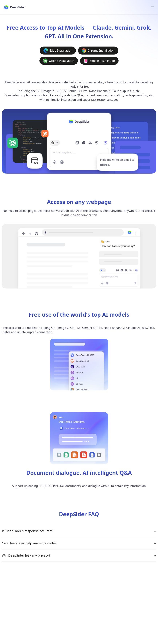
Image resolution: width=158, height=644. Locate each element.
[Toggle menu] (153, 7)
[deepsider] (14, 7)
